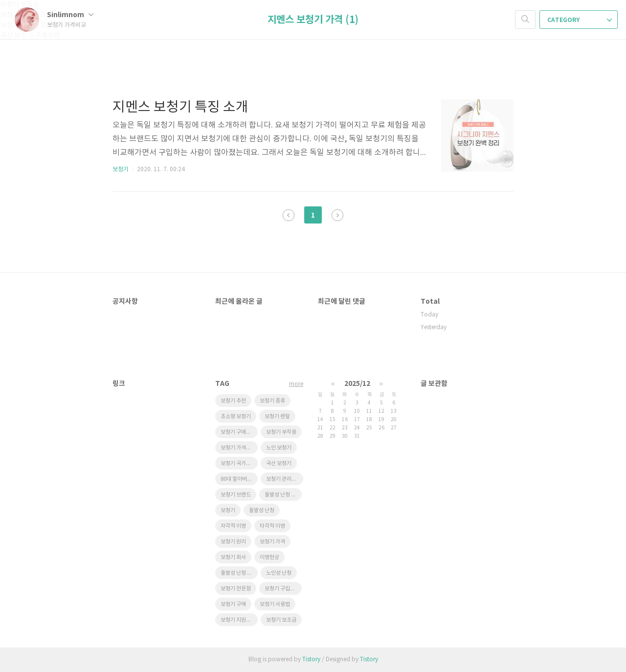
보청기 (121, 169)
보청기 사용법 (275, 604)
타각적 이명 (272, 526)
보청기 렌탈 (277, 416)
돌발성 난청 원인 (239, 573)
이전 (289, 215)
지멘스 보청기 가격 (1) (313, 20)
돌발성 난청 (262, 510)
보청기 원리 (233, 542)
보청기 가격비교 (238, 448)
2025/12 (357, 384)
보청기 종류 (272, 401)
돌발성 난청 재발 (283, 495)
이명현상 (269, 557)
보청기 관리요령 (284, 479)
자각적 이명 (233, 526)
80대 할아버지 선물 (239, 479)
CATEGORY (580, 20)
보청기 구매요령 (238, 432)
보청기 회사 (233, 557)
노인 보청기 (279, 448)
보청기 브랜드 (236, 495)
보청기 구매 (233, 604)
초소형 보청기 (236, 416)
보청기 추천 (233, 401)
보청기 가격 (272, 542)
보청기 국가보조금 (239, 463)
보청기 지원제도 (238, 620)
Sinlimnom (70, 15)
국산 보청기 (279, 463)
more (296, 384)
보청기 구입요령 (282, 589)
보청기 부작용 (281, 432)
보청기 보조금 (281, 620)
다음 (337, 215)
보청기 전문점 (236, 589)
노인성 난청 (279, 573)
